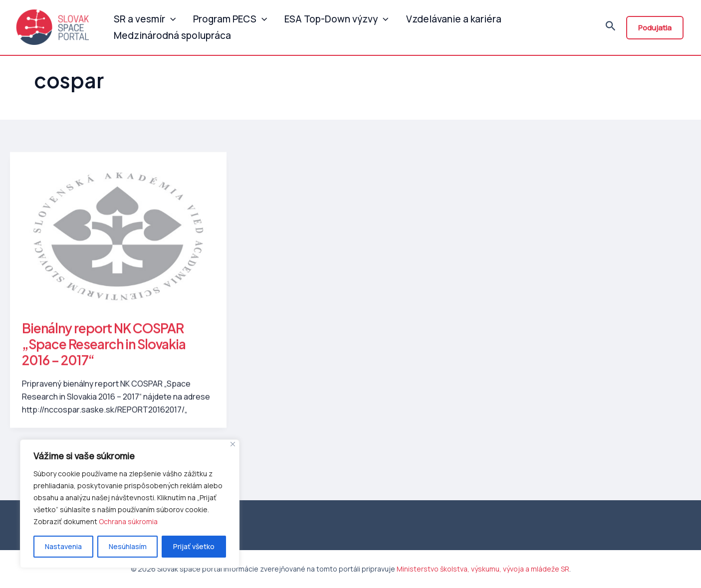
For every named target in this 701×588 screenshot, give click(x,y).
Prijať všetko (194, 546)
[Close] (233, 444)
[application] (169, 17)
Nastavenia (63, 546)
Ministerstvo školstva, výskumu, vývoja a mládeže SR (483, 569)
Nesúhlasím (128, 546)
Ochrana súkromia (128, 521)
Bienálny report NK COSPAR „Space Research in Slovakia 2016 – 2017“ (104, 348)
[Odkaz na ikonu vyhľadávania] (611, 29)
